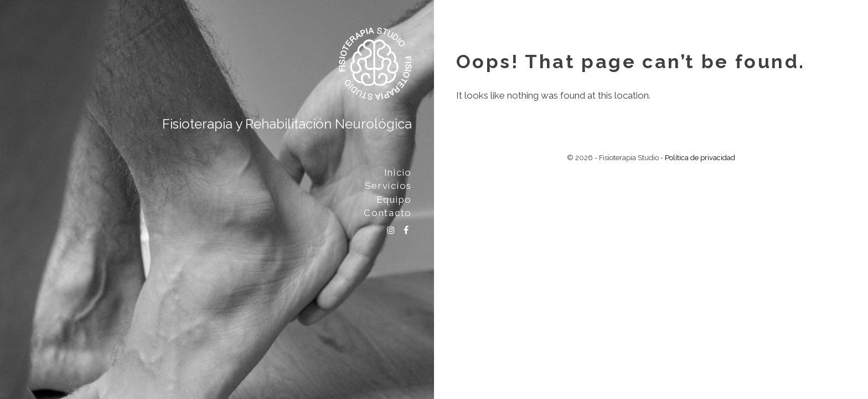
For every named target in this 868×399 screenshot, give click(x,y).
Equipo (394, 199)
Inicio (398, 172)
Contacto (388, 213)
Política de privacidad (700, 158)
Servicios (388, 186)
